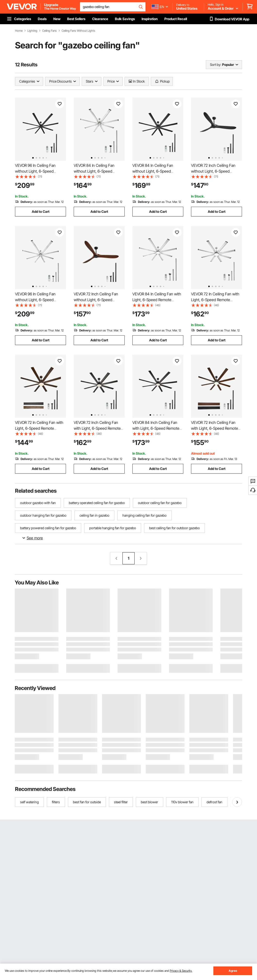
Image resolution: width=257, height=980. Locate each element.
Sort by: (216, 65)
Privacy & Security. (181, 971)
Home (19, 31)
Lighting (32, 31)
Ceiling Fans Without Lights (78, 31)
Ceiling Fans (49, 31)
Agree (233, 971)
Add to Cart (41, 211)
